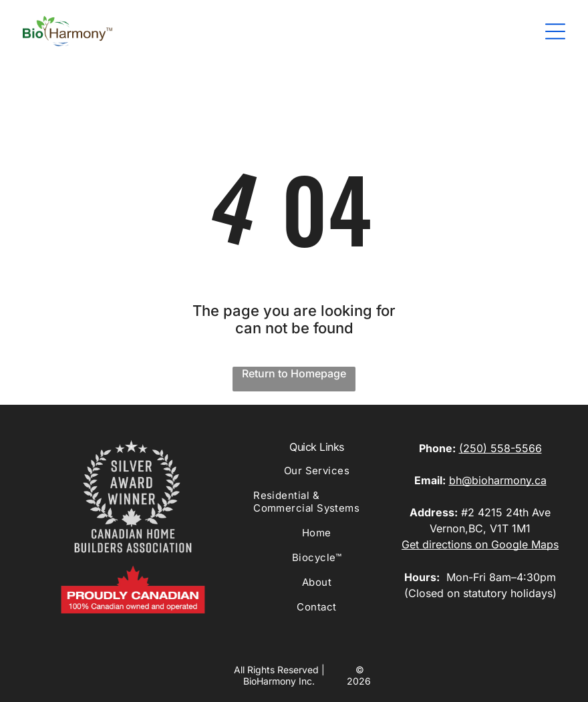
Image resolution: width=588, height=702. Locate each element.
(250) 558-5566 (500, 448)
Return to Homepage (294, 373)
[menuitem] (317, 477)
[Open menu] (555, 31)
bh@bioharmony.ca (498, 480)
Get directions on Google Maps (480, 544)
